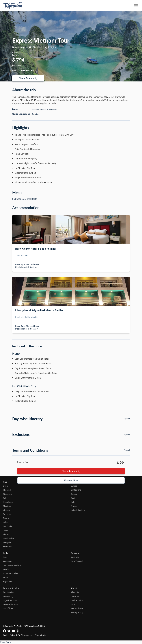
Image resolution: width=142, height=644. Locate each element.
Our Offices (8, 608)
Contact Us (76, 596)
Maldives (7, 506)
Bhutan (6, 534)
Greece (74, 494)
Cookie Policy (77, 600)
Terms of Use (77, 608)
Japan (6, 530)
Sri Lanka (7, 514)
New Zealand (77, 561)
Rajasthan (7, 581)
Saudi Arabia (8, 538)
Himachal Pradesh (11, 573)
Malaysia (7, 542)
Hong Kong (8, 502)
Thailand (7, 490)
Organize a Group (10, 600)
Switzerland (76, 490)
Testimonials (9, 592)
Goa (5, 557)
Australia (75, 557)
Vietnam (7, 510)
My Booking (8, 596)
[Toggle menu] (136, 5)
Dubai (6, 486)
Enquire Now (71, 480)
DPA (73, 604)
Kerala (6, 569)
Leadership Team (11, 604)
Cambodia (7, 526)
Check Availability (28, 78)
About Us (75, 592)
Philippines (8, 546)
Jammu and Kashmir (12, 565)
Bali (5, 498)
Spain (73, 498)
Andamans (8, 561)
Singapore (7, 494)
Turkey (6, 518)
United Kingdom (78, 510)
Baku (5, 522)
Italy (73, 502)
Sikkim (6, 577)
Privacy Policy (77, 612)
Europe (74, 486)
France (74, 506)
